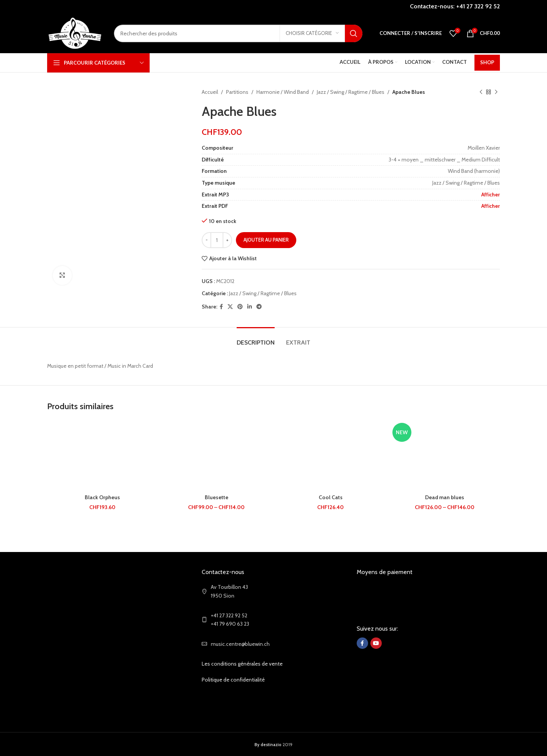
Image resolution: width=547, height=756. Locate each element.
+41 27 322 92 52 (478, 6)
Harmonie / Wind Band (283, 92)
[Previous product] (481, 92)
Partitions (237, 92)
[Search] (238, 33)
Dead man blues (445, 497)
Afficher (491, 195)
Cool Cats (331, 497)
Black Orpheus (102, 497)
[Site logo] (75, 33)
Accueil (210, 92)
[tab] (256, 339)
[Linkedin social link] (250, 307)
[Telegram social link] (259, 307)
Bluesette (217, 497)
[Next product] (496, 92)
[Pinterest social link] (240, 307)
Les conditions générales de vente (242, 664)
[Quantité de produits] (217, 240)
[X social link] (230, 307)
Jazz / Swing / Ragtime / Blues (351, 92)
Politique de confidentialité (233, 680)
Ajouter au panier (266, 240)
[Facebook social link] (221, 307)
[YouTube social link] (376, 643)
